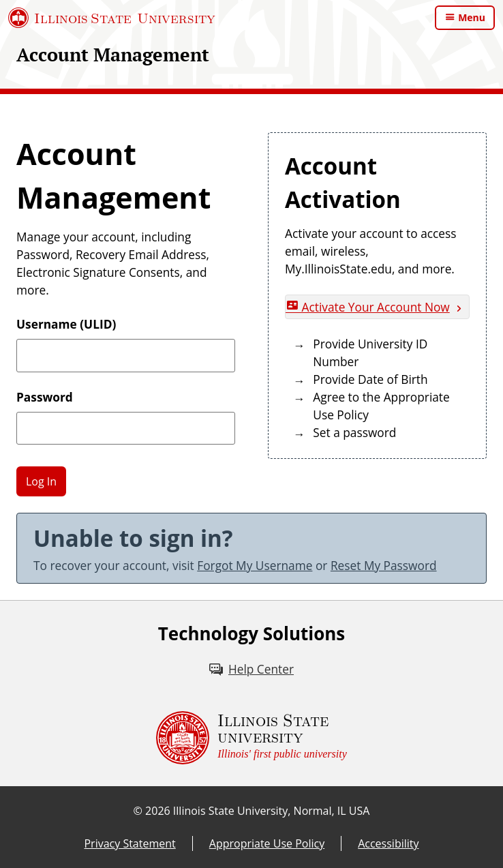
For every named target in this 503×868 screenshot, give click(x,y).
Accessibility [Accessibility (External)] (388, 843)
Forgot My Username (255, 566)
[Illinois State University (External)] (112, 18)
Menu (472, 17)
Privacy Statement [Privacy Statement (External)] (129, 843)
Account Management (113, 55)
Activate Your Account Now (368, 307)
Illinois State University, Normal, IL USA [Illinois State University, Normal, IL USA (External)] (272, 811)
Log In (41, 481)
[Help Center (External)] (251, 670)
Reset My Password (384, 566)
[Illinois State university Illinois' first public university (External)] (251, 738)
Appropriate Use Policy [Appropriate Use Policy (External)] (267, 843)
